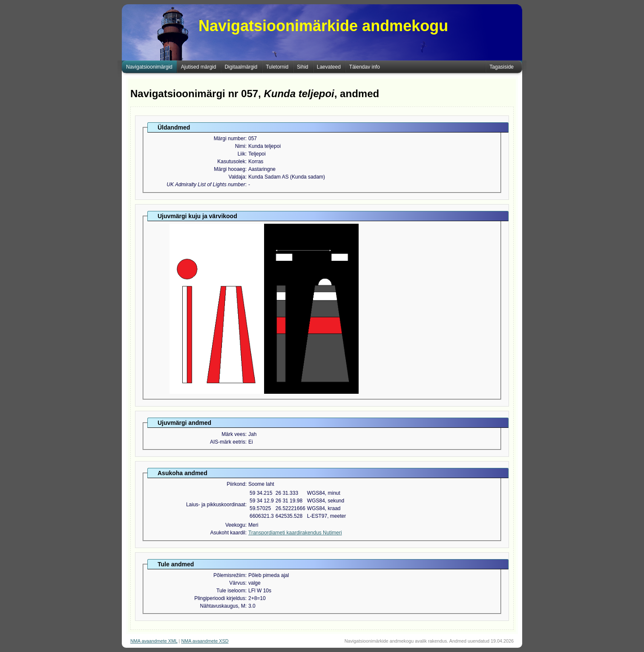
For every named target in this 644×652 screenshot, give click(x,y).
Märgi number (230, 138)
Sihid (303, 67)
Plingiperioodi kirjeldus (220, 598)
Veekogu (235, 525)
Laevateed (329, 67)
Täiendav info (365, 67)
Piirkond (236, 484)
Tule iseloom (231, 591)
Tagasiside (502, 67)
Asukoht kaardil (228, 533)
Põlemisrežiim (229, 575)
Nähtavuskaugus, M (223, 606)
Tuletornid (277, 67)
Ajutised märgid (199, 67)
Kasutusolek (231, 162)
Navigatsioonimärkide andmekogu (323, 26)
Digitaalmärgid (241, 67)
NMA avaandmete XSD (205, 641)
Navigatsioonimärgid (149, 67)
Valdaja (237, 177)
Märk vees (233, 434)
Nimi (240, 146)
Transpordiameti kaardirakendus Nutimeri (295, 533)
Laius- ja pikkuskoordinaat (216, 505)
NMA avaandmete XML (154, 641)
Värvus (237, 583)
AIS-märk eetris (228, 442)
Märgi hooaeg (229, 169)
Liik (241, 154)
